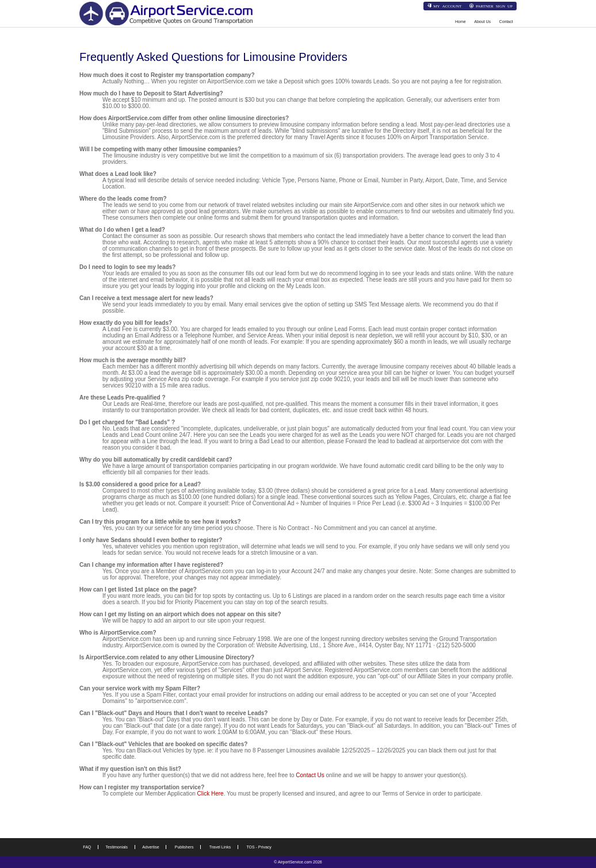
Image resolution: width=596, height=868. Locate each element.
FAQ (87, 847)
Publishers (184, 847)
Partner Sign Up (494, 5)
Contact (506, 22)
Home (461, 22)
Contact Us (310, 775)
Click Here (211, 794)
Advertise (150, 847)
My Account (447, 5)
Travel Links (220, 847)
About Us (482, 22)
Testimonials (117, 847)
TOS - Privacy (259, 847)
